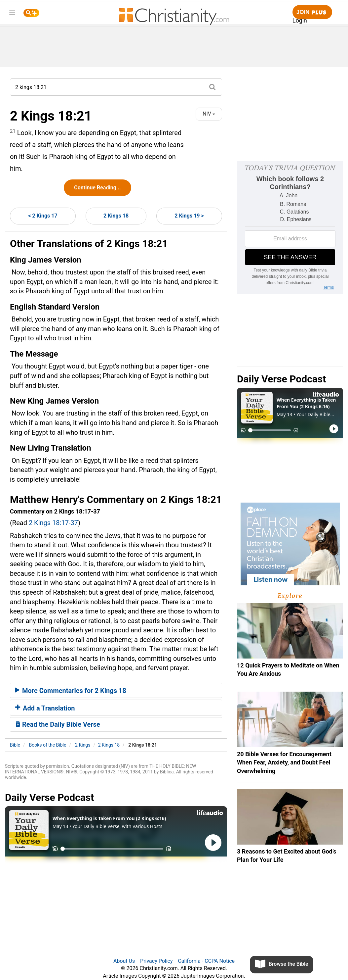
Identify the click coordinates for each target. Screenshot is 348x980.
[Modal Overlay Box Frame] (290, 227)
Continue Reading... (97, 188)
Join (312, 12)
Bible (15, 745)
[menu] (12, 14)
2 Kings (83, 745)
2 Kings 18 (116, 216)
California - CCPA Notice (206, 961)
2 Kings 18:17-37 (53, 523)
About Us (124, 961)
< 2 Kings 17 (43, 216)
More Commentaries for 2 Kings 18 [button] (71, 691)
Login (300, 21)
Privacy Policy (156, 961)
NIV (209, 114)
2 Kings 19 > (189, 216)
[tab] (116, 690)
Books (48, 745)
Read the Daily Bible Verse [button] (58, 724)
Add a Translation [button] (45, 708)
